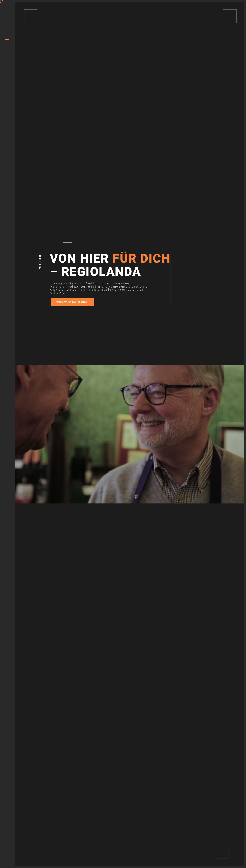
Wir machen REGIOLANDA (72, 302)
